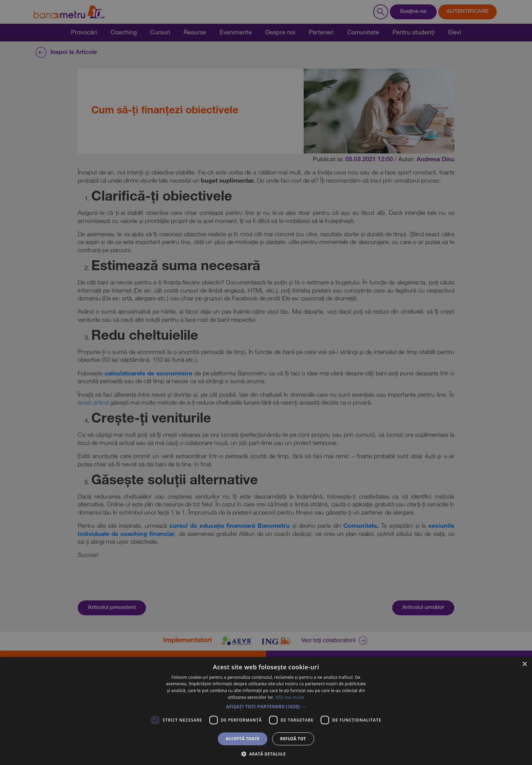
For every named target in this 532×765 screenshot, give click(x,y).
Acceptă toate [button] (243, 739)
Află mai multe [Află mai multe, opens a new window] (290, 697)
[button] (266, 707)
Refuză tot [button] (293, 739)
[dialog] (266, 382)
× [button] (524, 664)
